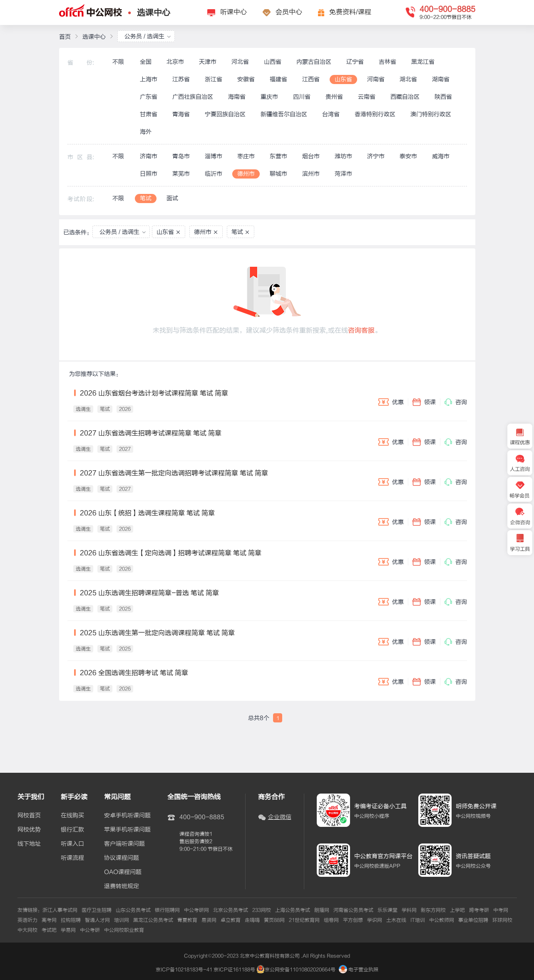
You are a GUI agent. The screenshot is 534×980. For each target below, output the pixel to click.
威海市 (441, 156)
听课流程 (72, 858)
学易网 (68, 930)
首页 (65, 37)
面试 (172, 198)
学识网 (375, 920)
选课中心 (154, 13)
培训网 (122, 920)
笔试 (146, 198)
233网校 (262, 910)
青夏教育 (187, 920)
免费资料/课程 (350, 12)
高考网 (49, 920)
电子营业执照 (359, 970)
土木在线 (396, 920)
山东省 (343, 79)
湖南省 (441, 79)
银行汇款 (72, 830)
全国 (146, 62)
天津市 (208, 62)
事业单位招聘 (473, 920)
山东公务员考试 (133, 910)
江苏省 (181, 79)
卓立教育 (231, 920)
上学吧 (457, 910)
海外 (146, 132)
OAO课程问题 (123, 872)
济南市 (149, 156)
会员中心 (289, 12)
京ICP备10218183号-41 (184, 970)
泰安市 (408, 156)
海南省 (237, 97)
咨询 (456, 402)
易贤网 (209, 920)
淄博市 (214, 156)
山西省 (273, 62)
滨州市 (311, 174)
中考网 (501, 910)
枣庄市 (246, 156)
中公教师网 (442, 920)
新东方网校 (433, 910)
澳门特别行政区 (431, 114)
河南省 (376, 79)
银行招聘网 (167, 910)
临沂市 (214, 174)
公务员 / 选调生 (148, 36)
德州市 (246, 174)
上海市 (149, 79)
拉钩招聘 (71, 920)
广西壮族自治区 (193, 97)
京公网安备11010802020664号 (300, 970)
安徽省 (246, 79)
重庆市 (269, 97)
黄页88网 (274, 920)
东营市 (278, 156)
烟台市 (311, 156)
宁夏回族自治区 (225, 114)
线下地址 (29, 844)
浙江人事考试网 (60, 910)
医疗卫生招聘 (97, 910)
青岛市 (181, 156)
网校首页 (29, 816)
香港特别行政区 (375, 114)
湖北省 (408, 79)
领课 (424, 402)
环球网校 (502, 920)
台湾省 (331, 114)
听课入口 (72, 844)
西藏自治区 (405, 97)
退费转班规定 (122, 886)
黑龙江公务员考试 (153, 920)
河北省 (240, 62)
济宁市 (376, 156)
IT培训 (418, 920)
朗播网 (322, 910)
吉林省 (387, 62)
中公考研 (90, 930)
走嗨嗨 (252, 920)
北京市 (175, 62)
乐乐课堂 (387, 910)
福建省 (278, 79)
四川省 (302, 97)
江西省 (311, 79)
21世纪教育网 (304, 920)
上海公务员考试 (293, 910)
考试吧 (49, 930)
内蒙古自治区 (314, 62)
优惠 (391, 402)
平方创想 (353, 920)
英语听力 (27, 920)
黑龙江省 (423, 62)
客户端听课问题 (124, 844)
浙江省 (214, 79)
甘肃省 (149, 114)
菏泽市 (343, 174)
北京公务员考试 (231, 910)
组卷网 (331, 920)
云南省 (367, 97)
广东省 (149, 97)
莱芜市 (181, 174)
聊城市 (278, 174)
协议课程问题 (122, 858)
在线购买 (72, 816)
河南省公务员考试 (353, 910)
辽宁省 (355, 62)
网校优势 (29, 830)
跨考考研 (479, 910)
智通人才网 (97, 920)
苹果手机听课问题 (127, 830)
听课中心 (233, 12)
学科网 (409, 910)
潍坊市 (343, 156)
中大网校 (27, 930)
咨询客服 (361, 330)
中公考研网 (196, 910)
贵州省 (334, 97)
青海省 (181, 114)
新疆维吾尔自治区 (284, 114)
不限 (118, 62)
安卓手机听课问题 (127, 816)
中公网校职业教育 (124, 930)
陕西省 (443, 97)
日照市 (149, 174)
